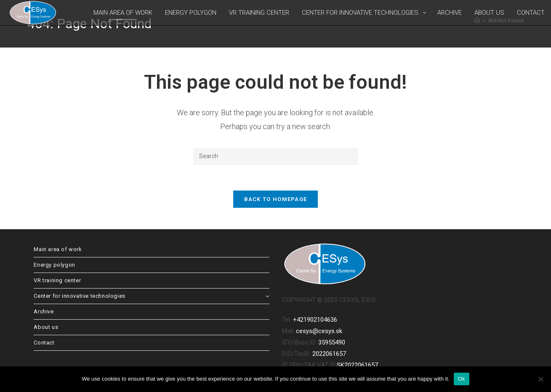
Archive (44, 311)
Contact (44, 343)
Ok (462, 379)
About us (46, 327)
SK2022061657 (357, 365)
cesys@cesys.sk (319, 331)
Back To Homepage (276, 199)
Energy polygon (54, 265)
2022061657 (329, 354)
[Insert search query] (276, 156)
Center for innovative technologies (151, 296)
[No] (540, 379)
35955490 (332, 342)
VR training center (57, 280)
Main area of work (58, 249)
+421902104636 (315, 320)
